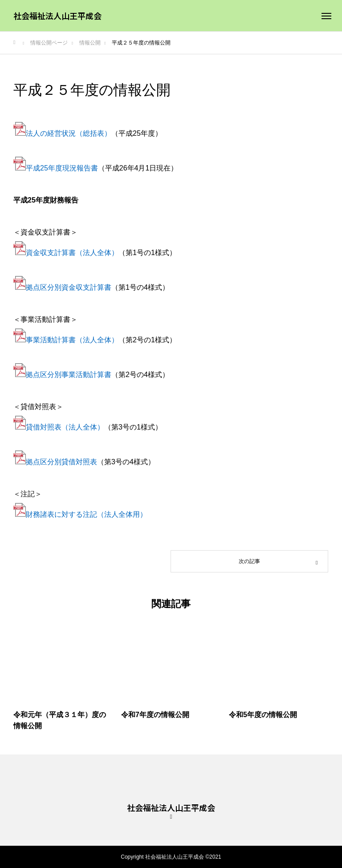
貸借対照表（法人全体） (65, 427)
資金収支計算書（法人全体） (72, 253)
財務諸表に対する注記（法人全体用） (86, 514)
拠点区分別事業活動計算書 (69, 375)
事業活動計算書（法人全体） (72, 340)
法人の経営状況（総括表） (69, 133)
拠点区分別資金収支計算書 (69, 287)
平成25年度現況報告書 (62, 168)
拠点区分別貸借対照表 (61, 462)
